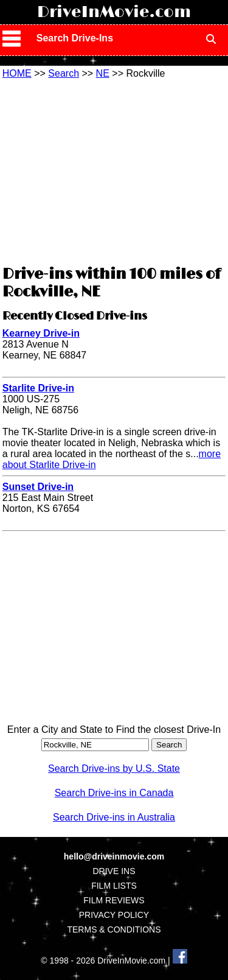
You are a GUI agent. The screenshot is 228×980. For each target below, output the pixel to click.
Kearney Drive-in (41, 333)
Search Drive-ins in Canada (114, 793)
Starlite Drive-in (38, 388)
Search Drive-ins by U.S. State (114, 768)
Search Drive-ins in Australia (114, 817)
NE (103, 73)
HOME (17, 73)
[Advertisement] (114, 170)
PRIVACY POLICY (114, 915)
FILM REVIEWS (114, 900)
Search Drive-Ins (75, 38)
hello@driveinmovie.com (114, 856)
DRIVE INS (114, 871)
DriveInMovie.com (114, 12)
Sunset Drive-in (38, 487)
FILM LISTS (114, 886)
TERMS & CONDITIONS (114, 929)
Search (64, 73)
